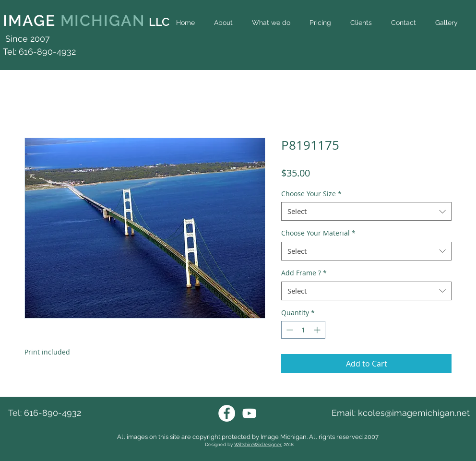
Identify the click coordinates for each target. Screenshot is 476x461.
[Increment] (318, 330)
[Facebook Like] (454, 44)
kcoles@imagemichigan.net (414, 413)
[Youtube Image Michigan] (249, 413)
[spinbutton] (303, 330)
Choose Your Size (311, 194)
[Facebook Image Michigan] (227, 413)
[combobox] (366, 211)
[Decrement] (289, 330)
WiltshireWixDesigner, (258, 444)
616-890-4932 (53, 413)
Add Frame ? (304, 273)
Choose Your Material (318, 233)
